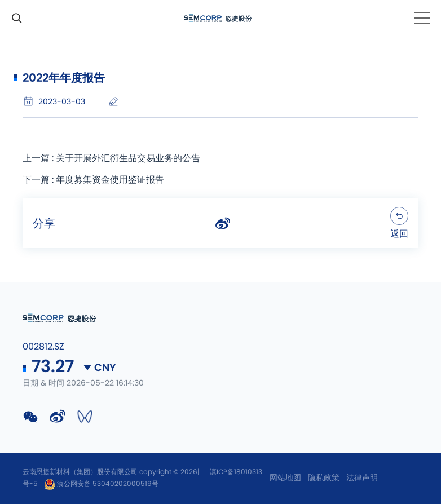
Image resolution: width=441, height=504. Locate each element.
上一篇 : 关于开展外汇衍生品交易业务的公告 (111, 158)
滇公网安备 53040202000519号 (101, 484)
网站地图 (285, 478)
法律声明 (362, 478)
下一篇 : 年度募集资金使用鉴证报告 (93, 180)
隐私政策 (324, 478)
